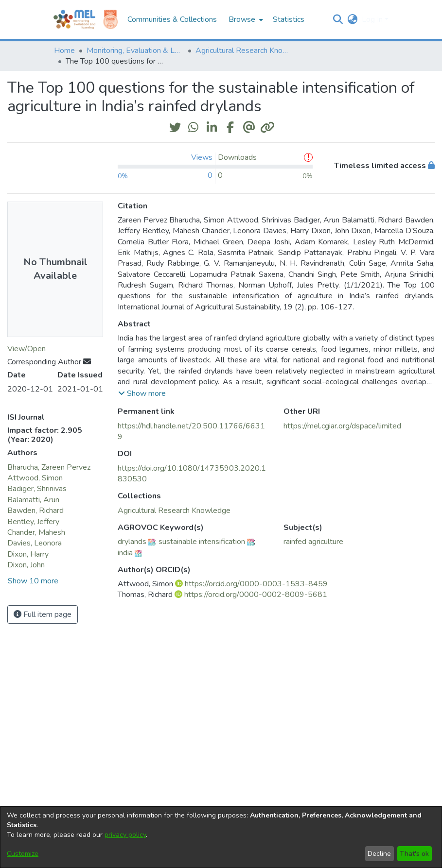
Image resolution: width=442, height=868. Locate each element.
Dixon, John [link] (26, 565)
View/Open (27, 349)
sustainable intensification (202, 542)
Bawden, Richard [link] (35, 511)
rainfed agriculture (313, 542)
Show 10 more (33, 581)
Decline (379, 854)
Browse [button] (242, 19)
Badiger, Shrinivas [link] (37, 489)
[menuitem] (245, 19)
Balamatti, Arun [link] (33, 500)
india (125, 553)
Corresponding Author (49, 362)
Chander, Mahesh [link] (36, 532)
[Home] (74, 19)
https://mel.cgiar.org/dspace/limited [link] (342, 426)
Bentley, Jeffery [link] (33, 522)
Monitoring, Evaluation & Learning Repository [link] (135, 51)
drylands (132, 542)
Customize (23, 854)
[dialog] (221, 837)
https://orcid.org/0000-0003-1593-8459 (256, 584)
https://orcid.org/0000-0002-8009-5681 (256, 595)
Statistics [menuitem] (289, 19)
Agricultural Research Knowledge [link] (244, 51)
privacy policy (125, 835)
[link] (174, 511)
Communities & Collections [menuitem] (172, 19)
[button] (338, 19)
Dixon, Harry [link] (28, 554)
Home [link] (64, 51)
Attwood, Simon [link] (35, 478)
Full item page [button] (43, 614)
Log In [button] (373, 19)
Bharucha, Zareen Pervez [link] (49, 467)
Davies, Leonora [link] (35, 543)
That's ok (414, 854)
